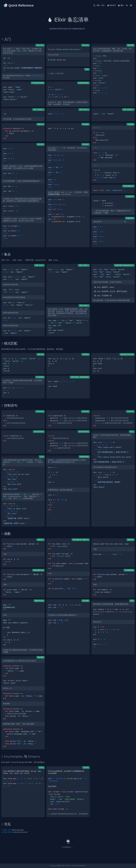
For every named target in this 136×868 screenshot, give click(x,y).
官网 (25, 76)
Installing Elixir (37, 76)
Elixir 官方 (7, 830)
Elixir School (8, 832)
